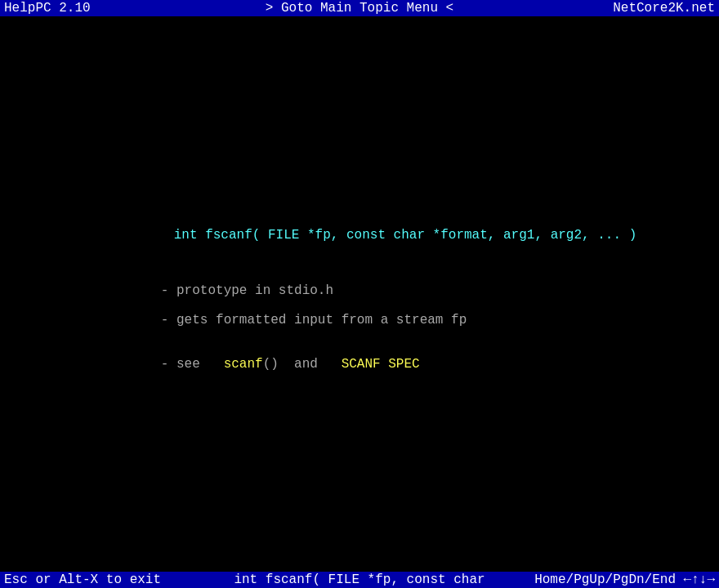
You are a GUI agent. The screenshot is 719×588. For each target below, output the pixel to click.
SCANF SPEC (381, 374)
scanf (243, 374)
